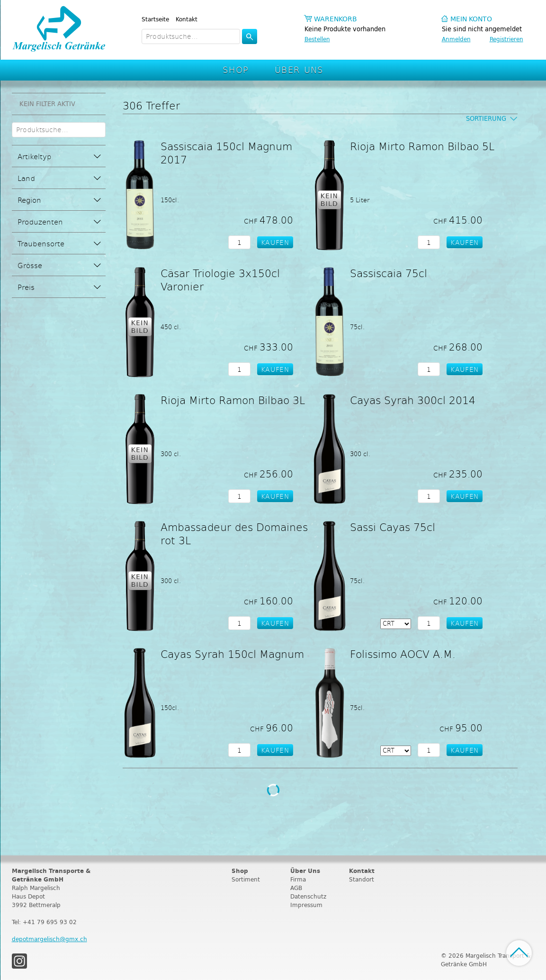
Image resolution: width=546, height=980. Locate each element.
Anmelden (456, 39)
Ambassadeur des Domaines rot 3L (234, 533)
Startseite (155, 19)
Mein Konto (471, 19)
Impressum (306, 905)
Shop (236, 69)
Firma (298, 879)
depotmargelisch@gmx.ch (49, 939)
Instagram (19, 961)
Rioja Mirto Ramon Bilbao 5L (422, 146)
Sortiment (246, 879)
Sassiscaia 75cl (389, 273)
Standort (362, 879)
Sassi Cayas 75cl (393, 527)
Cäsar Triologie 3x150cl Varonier (220, 279)
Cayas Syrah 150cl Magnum (232, 654)
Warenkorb (336, 19)
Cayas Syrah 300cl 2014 (413, 400)
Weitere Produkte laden (273, 790)
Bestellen (317, 39)
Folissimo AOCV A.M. (403, 654)
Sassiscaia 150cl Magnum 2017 (226, 153)
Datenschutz (308, 896)
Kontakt (187, 19)
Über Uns (299, 69)
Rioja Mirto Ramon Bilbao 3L (233, 400)
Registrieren (506, 39)
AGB (296, 888)
